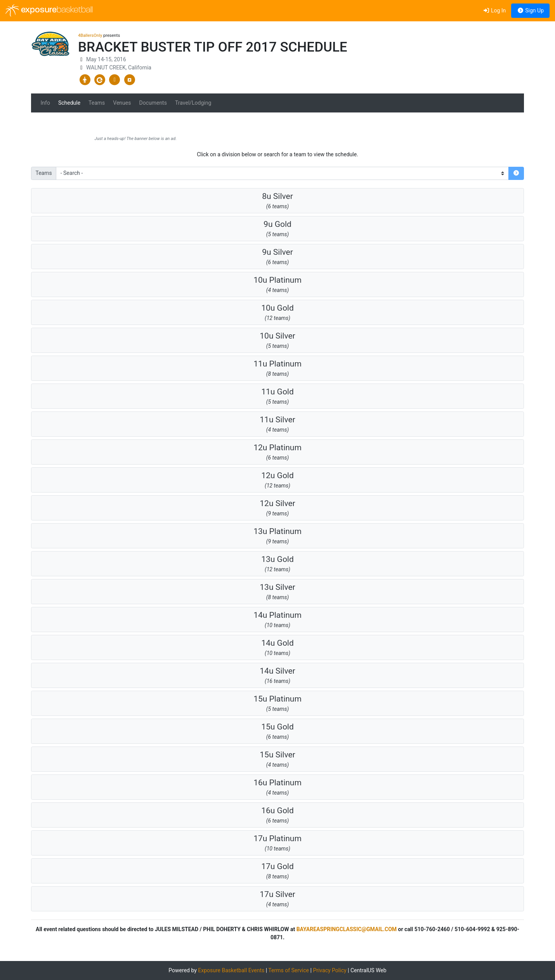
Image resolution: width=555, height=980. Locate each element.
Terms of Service (289, 970)
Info (45, 103)
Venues (122, 103)
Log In (494, 10)
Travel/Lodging (193, 103)
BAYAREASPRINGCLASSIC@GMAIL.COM (347, 929)
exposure (49, 10)
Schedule (69, 103)
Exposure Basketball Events (231, 970)
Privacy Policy (330, 970)
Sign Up (530, 10)
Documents (153, 103)
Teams (97, 103)
